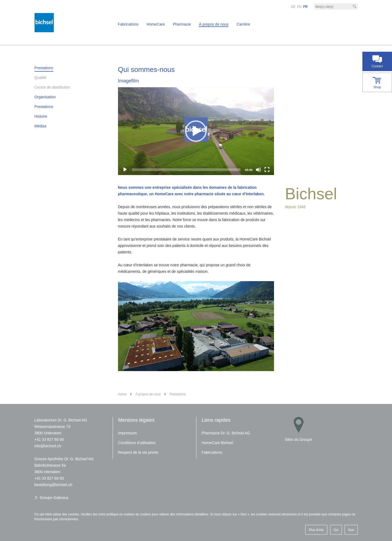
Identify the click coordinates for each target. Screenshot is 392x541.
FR (306, 7)
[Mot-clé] (336, 7)
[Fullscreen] (267, 170)
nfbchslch (48, 446)
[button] (196, 131)
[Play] (125, 170)
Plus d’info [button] (316, 530)
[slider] (186, 170)
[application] (196, 131)
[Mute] (258, 170)
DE (293, 7)
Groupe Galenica (54, 498)
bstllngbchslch (53, 485)
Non (351, 530)
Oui (336, 530)
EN (299, 7)
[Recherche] (355, 6)
